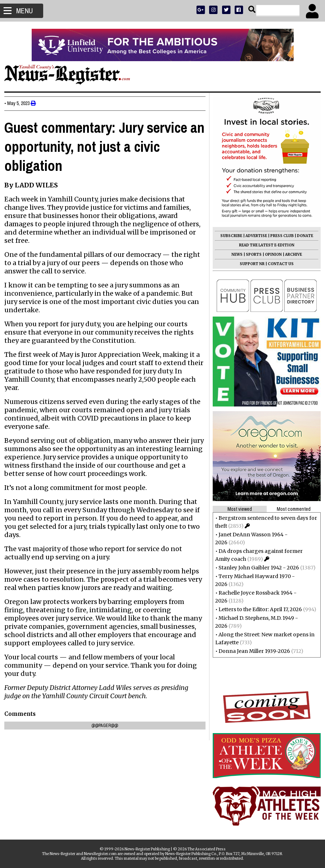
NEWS (234, 255)
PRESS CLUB (279, 236)
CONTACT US (278, 264)
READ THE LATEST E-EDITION (264, 245)
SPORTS (251, 255)
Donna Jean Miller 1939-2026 (251, 651)
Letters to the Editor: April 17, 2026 (257, 609)
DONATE (302, 236)
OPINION (270, 255)
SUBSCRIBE (228, 236)
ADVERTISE (253, 236)
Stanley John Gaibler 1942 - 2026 (256, 568)
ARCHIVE (291, 255)
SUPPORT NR (249, 264)
